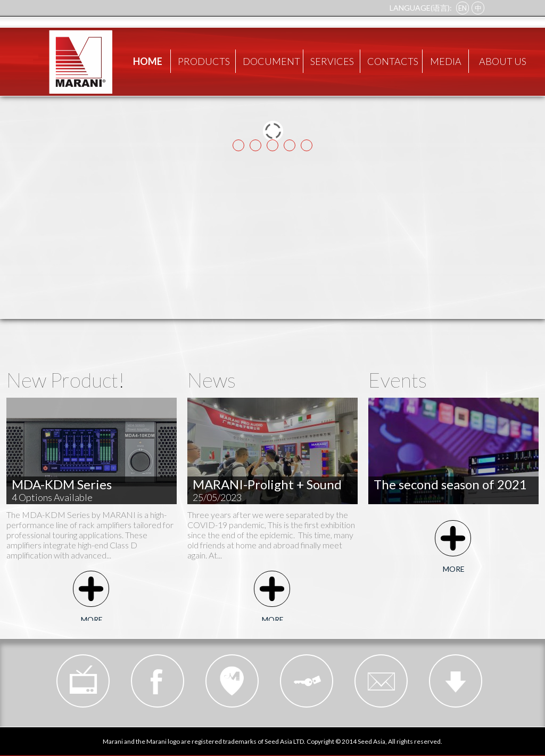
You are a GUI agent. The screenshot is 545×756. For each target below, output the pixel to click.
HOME (148, 61)
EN (463, 8)
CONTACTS (393, 61)
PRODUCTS (204, 61)
